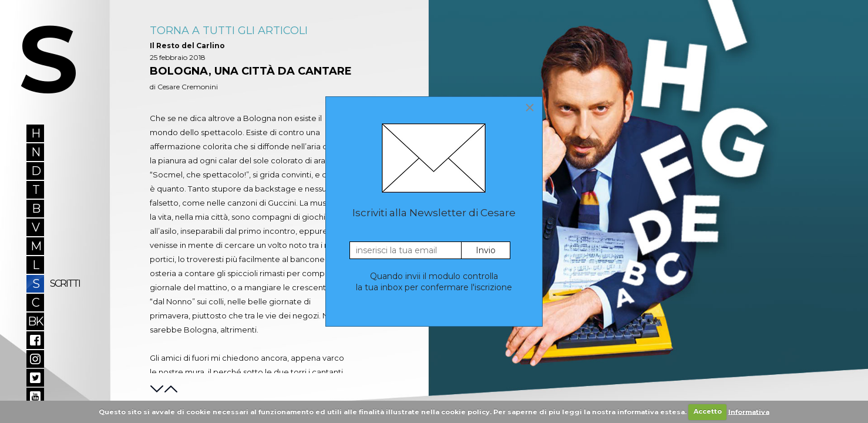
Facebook (35, 340)
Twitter (35, 378)
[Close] (530, 108)
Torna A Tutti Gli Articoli (229, 31)
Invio (486, 250)
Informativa (749, 411)
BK (35, 321)
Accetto (708, 411)
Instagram (35, 359)
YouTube (35, 397)
